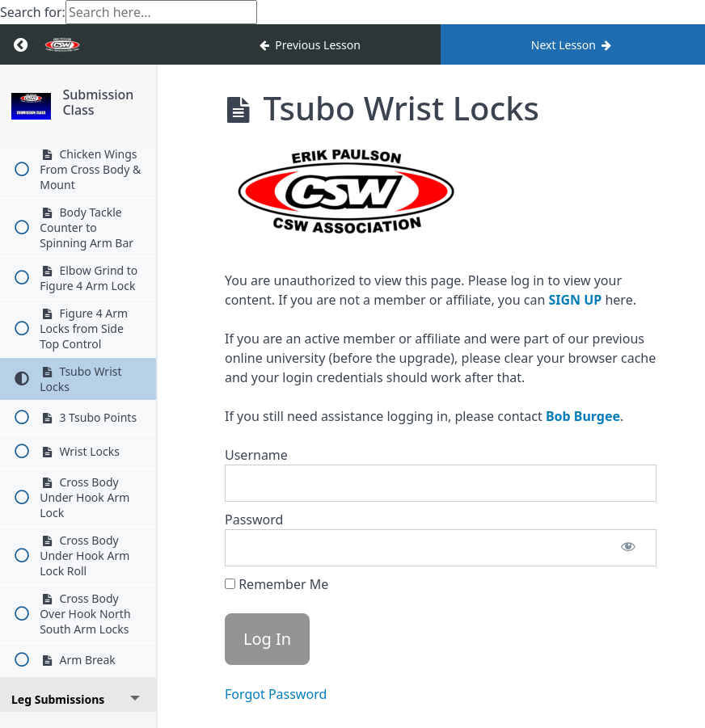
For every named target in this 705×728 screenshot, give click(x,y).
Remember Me (277, 584)
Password (254, 520)
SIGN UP (575, 300)
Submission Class (103, 102)
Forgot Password (276, 694)
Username (256, 455)
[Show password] (628, 548)
